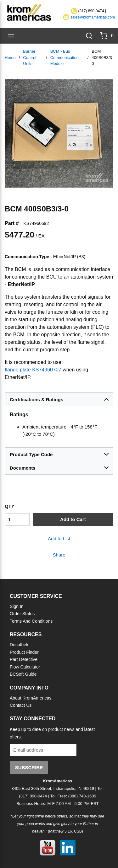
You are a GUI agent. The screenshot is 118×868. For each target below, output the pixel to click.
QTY (10, 506)
